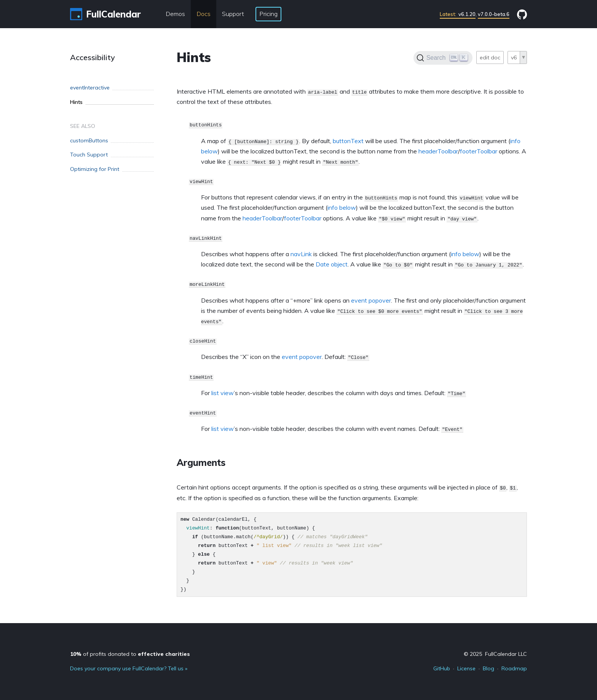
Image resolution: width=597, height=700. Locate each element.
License (466, 668)
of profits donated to (130, 654)
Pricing (268, 14)
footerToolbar (479, 151)
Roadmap (514, 668)
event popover (371, 300)
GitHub (442, 668)
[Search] (443, 58)
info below (342, 207)
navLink (301, 254)
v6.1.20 (458, 14)
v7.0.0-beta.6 (494, 14)
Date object (332, 264)
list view (223, 393)
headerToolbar (438, 151)
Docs (204, 14)
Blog (488, 668)
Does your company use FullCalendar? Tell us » (129, 668)
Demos (175, 14)
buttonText (348, 141)
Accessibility (93, 57)
